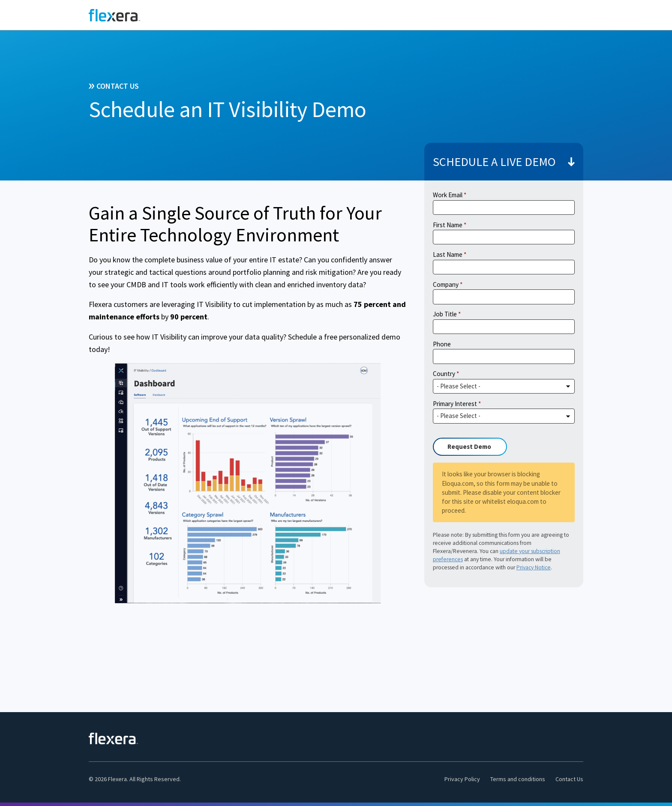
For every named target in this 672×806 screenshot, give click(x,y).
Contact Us (569, 779)
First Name (448, 225)
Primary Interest (455, 404)
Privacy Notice (534, 567)
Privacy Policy (462, 779)
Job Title (445, 314)
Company (446, 284)
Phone (442, 344)
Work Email (448, 195)
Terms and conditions (518, 779)
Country (444, 374)
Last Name (448, 254)
